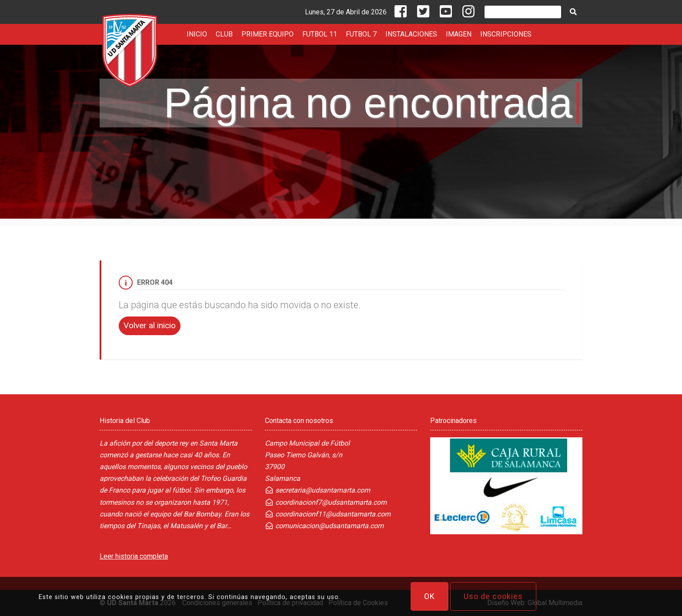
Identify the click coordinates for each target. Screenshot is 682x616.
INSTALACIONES (411, 34)
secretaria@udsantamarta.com (318, 490)
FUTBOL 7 (361, 34)
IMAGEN (459, 34)
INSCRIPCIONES (506, 34)
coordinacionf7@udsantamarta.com (326, 502)
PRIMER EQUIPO (267, 34)
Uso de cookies (493, 596)
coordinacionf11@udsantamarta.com (328, 514)
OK (430, 596)
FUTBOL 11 (320, 34)
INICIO (197, 34)
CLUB (224, 34)
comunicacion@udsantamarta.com (324, 526)
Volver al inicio (150, 325)
